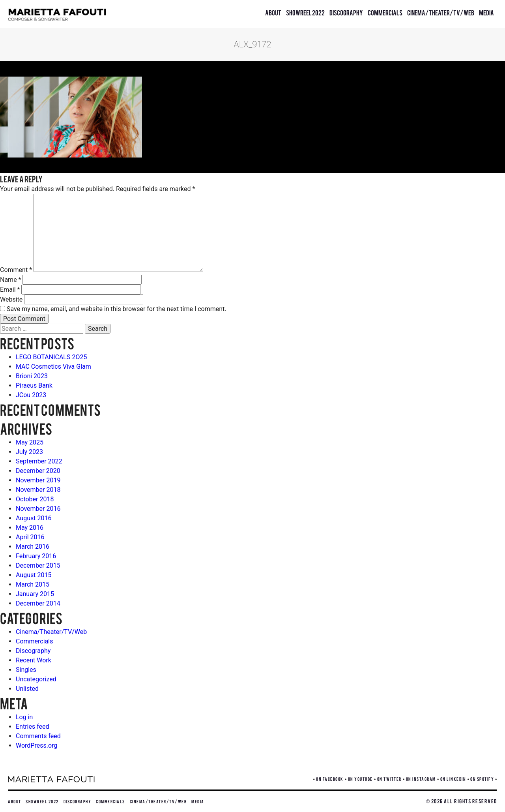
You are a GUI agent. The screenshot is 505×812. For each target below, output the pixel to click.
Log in (24, 717)
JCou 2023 (31, 395)
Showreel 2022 (305, 12)
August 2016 (34, 518)
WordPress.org (36, 745)
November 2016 (38, 509)
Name (11, 280)
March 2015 (33, 584)
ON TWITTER (389, 779)
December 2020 (38, 471)
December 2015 (38, 565)
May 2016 (30, 528)
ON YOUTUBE (360, 779)
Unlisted (27, 689)
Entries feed (33, 727)
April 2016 (30, 537)
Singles (26, 670)
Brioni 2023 (32, 376)
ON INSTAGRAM (421, 779)
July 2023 (29, 452)
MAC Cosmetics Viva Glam (53, 367)
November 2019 (38, 480)
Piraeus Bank (34, 385)
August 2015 (34, 575)
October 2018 (35, 499)
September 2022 (39, 461)
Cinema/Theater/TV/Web (441, 12)
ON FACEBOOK (330, 779)
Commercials (385, 12)
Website (11, 299)
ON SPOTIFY (482, 779)
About (273, 12)
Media (486, 12)
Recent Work (34, 660)
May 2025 (30, 442)
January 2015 (35, 594)
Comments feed (38, 736)
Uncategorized (36, 679)
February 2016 (36, 556)
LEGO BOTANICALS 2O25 (51, 357)
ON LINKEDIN (453, 779)
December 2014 (38, 603)
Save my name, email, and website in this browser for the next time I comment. (117, 309)
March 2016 (33, 547)
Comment (16, 270)
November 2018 (38, 490)
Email (10, 290)
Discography (346, 12)
